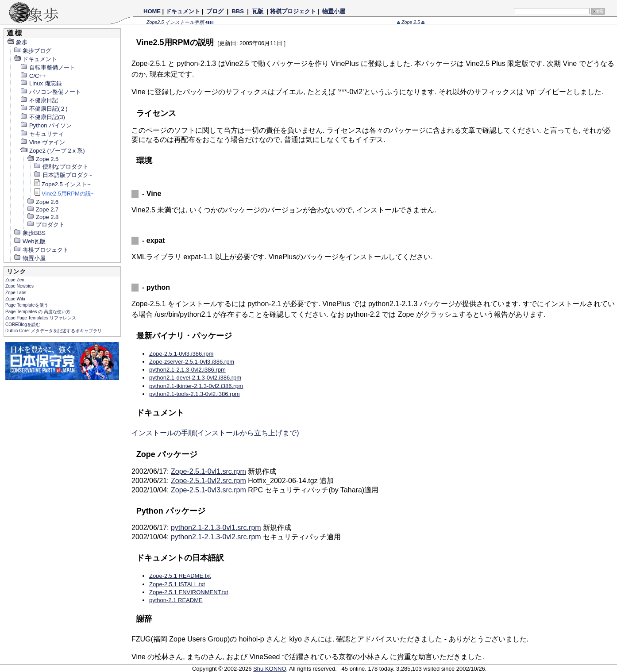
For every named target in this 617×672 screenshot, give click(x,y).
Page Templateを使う (27, 305)
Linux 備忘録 (41, 83)
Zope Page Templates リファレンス (41, 318)
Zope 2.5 (411, 22)
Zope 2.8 (42, 217)
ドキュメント (183, 11)
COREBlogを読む (23, 324)
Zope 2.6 (42, 202)
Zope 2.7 (42, 209)
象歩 (17, 42)
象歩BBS (29, 233)
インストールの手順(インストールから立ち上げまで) (215, 433)
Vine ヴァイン (42, 142)
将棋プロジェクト (293, 11)
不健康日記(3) (42, 117)
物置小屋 (334, 11)
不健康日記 (39, 100)
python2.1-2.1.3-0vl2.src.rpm (216, 537)
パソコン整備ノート (50, 92)
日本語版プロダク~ (63, 175)
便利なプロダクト (61, 167)
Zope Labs (16, 293)
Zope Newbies (19, 286)
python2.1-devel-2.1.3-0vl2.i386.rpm (195, 378)
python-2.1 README (176, 600)
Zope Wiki (15, 299)
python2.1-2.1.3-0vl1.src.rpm (216, 528)
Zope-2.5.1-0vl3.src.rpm (208, 490)
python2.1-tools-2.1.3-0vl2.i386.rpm (195, 394)
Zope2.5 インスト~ (62, 184)
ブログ (215, 11)
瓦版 (257, 11)
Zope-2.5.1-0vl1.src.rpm (208, 471)
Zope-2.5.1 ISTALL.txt (177, 584)
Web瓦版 (30, 241)
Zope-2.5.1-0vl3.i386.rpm (181, 354)
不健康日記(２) (44, 109)
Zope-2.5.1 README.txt (180, 576)
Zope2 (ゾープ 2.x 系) (52, 151)
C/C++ (33, 76)
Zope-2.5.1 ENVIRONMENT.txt (189, 592)
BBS (238, 11)
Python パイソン (46, 125)
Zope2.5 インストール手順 (180, 22)
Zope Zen (15, 280)
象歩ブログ (32, 51)
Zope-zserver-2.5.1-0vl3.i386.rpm (192, 362)
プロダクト (46, 225)
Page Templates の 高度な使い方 (38, 312)
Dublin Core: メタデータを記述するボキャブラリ (54, 331)
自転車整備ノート (48, 67)
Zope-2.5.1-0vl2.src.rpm (208, 481)
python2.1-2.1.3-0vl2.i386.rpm (187, 370)
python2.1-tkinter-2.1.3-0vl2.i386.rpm (196, 386)
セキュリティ (42, 134)
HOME (152, 11)
